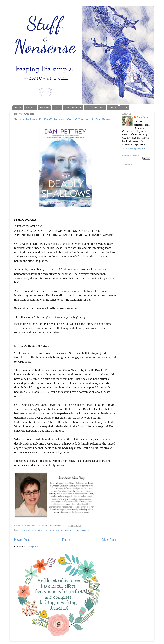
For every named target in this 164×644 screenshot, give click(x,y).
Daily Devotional (73, 108)
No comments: (57, 526)
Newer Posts (22, 540)
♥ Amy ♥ (44, 108)
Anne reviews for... (95, 108)
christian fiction (36, 530)
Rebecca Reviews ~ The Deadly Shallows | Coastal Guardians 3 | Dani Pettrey (63, 119)
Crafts (57, 108)
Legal (124, 108)
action (24, 530)
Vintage (113, 108)
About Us (30, 108)
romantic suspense (81, 530)
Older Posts (109, 540)
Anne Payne (143, 117)
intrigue (68, 530)
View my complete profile (134, 149)
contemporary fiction (54, 530)
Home (18, 108)
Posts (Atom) (33, 547)
